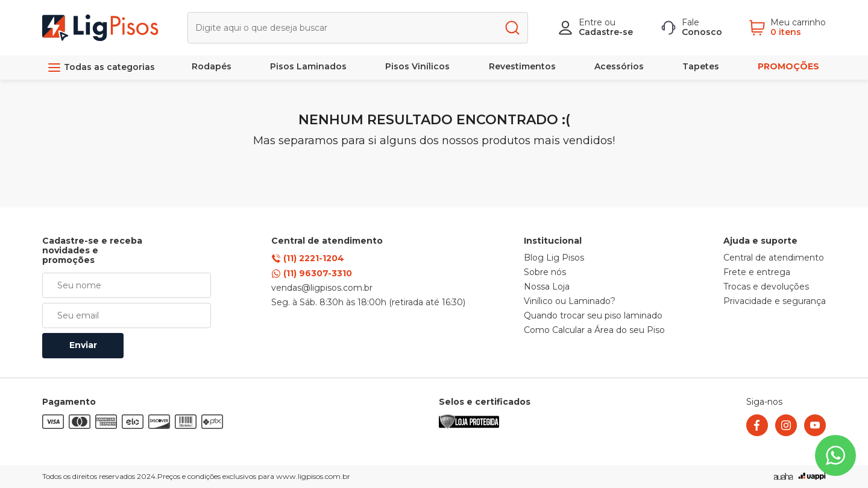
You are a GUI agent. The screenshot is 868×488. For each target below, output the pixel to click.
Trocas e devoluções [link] (766, 287)
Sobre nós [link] (545, 273)
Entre (590, 22)
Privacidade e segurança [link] (775, 302)
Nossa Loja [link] (547, 287)
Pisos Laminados (308, 66)
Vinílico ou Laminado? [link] (570, 302)
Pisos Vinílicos (417, 66)
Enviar (83, 345)
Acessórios (619, 66)
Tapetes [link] (701, 66)
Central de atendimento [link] (774, 258)
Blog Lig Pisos (554, 258)
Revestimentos (522, 66)
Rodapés (212, 66)
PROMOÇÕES (788, 66)
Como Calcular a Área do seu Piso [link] (594, 331)
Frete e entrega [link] (757, 273)
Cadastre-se (606, 32)
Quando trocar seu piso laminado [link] (593, 316)
